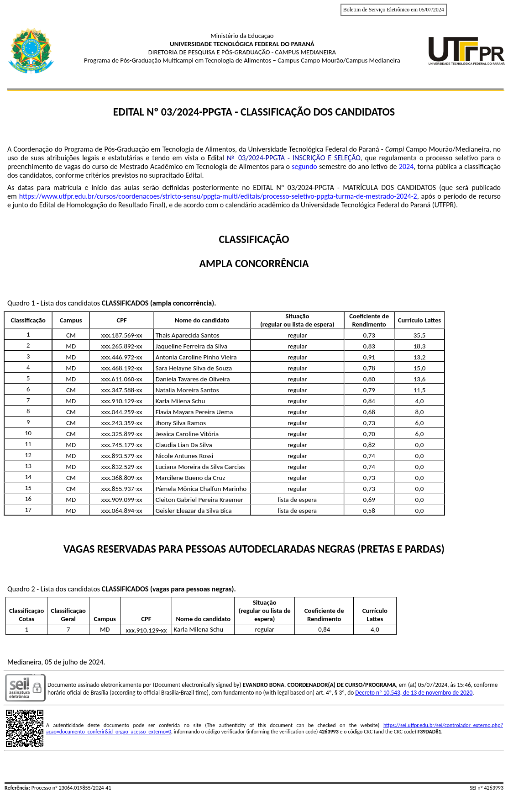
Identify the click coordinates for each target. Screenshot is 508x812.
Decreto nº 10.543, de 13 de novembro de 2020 (414, 693)
